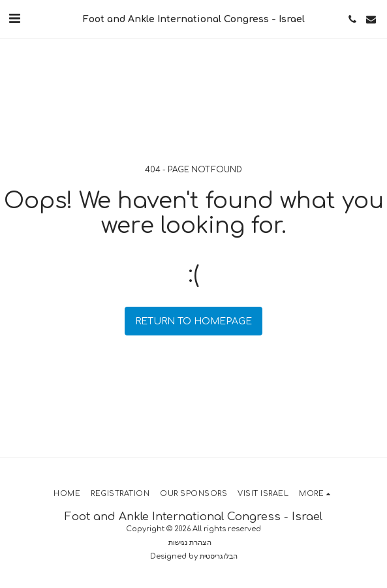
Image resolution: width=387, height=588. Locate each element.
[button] (14, 19)
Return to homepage (193, 321)
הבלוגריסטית (219, 556)
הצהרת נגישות (190, 543)
